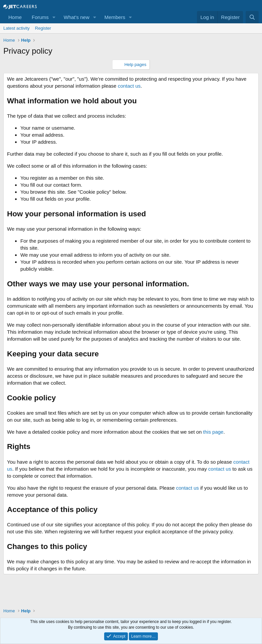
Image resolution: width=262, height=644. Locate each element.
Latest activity (17, 28)
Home (15, 17)
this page (213, 432)
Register (43, 28)
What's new (77, 17)
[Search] (252, 17)
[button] (54, 17)
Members (115, 17)
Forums (40, 17)
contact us (129, 86)
